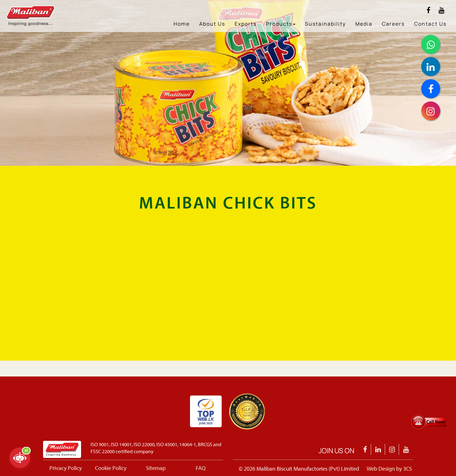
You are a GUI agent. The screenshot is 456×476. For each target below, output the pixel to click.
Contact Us (430, 24)
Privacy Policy (66, 468)
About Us (212, 24)
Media (364, 24)
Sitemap (156, 468)
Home (182, 24)
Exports (246, 24)
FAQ (201, 468)
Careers (393, 24)
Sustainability (325, 24)
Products (281, 24)
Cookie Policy (111, 468)
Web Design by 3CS (389, 469)
